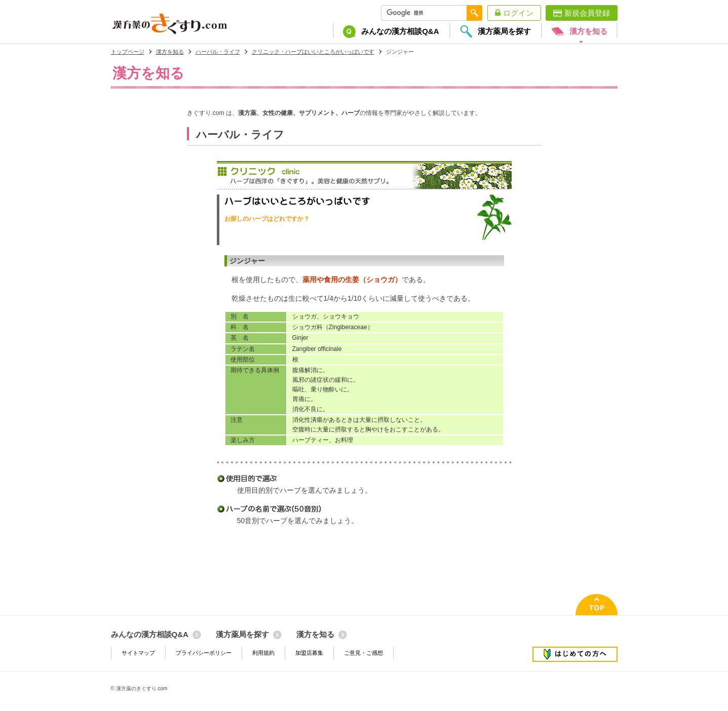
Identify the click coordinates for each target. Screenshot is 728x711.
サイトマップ (138, 653)
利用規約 (263, 653)
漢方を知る (170, 52)
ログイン (518, 13)
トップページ (128, 52)
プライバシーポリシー (204, 653)
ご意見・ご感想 (363, 653)
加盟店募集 (309, 653)
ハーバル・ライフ (218, 52)
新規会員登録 (587, 13)
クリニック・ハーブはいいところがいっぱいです (313, 52)
